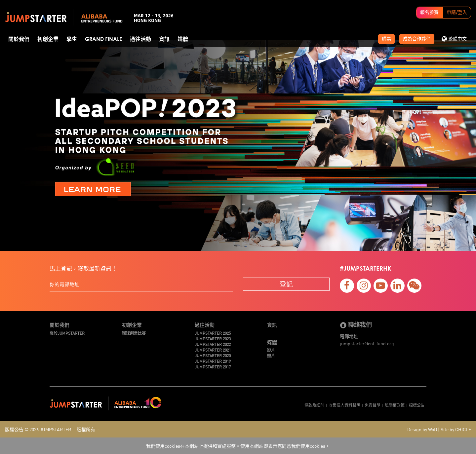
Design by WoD (422, 429)
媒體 (183, 39)
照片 (271, 355)
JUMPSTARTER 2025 (213, 333)
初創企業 (48, 39)
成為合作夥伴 (417, 39)
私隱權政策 (395, 405)
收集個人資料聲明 (344, 405)
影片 (271, 350)
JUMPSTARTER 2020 (213, 355)
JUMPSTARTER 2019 (213, 361)
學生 (72, 39)
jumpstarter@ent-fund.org (367, 343)
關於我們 (19, 39)
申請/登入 (457, 13)
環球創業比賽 (134, 333)
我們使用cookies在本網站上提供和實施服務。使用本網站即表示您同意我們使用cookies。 (238, 446)
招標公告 (417, 405)
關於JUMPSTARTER (67, 333)
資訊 (164, 39)
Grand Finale (103, 39)
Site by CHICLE (456, 429)
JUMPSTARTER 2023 (213, 339)
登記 (286, 284)
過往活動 (140, 39)
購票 (386, 39)
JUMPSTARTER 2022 (213, 344)
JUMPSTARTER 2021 (213, 350)
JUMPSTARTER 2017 (213, 367)
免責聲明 (373, 405)
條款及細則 (314, 405)
